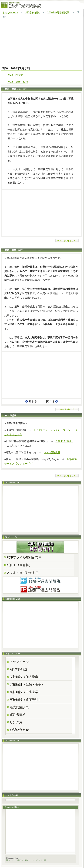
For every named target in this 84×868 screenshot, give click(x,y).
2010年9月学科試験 (58, 13)
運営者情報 (18, 715)
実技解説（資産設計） (26, 700)
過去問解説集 (19, 707)
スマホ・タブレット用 (23, 573)
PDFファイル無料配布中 (24, 557)
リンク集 (16, 722)
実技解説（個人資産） (26, 677)
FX (7, 860)
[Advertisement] (42, 43)
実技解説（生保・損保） (27, 684)
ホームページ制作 (15, 860)
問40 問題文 (15, 75)
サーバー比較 (34, 860)
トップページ (10, 13)
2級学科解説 (32, 13)
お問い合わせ (19, 730)
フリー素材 (43, 860)
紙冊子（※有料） (19, 565)
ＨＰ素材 (25, 860)
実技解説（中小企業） (26, 692)
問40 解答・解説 (18, 82)
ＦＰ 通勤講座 (52, 452)
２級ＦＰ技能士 (64, 441)
